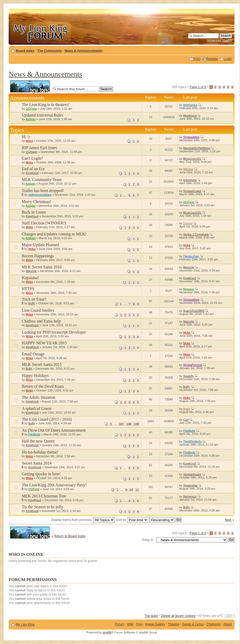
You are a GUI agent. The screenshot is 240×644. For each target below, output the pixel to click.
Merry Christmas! (36, 202)
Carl (186, 420)
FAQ (197, 59)
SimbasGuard (192, 191)
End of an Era (33, 169)
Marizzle (31, 271)
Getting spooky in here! (41, 474)
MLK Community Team (42, 180)
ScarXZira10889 (194, 311)
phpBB (107, 632)
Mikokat (188, 169)
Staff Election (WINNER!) (44, 223)
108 (129, 424)
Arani (186, 409)
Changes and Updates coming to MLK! (54, 234)
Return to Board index (70, 536)
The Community (49, 51)
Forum (119, 624)
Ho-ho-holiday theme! (40, 452)
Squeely (188, 376)
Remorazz (190, 496)
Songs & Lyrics (193, 624)
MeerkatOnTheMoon (197, 148)
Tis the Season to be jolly (43, 507)
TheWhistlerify (192, 441)
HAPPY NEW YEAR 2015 (44, 343)
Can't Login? (32, 158)
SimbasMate (191, 137)
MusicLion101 (192, 159)
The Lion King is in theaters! (46, 105)
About (228, 624)
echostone (190, 180)
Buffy (32, 303)
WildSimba (190, 105)
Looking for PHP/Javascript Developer (54, 332)
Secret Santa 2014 (37, 463)
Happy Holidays (35, 376)
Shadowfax (190, 485)
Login (228, 59)
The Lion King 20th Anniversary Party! (54, 485)
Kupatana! (30, 278)
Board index (25, 51)
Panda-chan (191, 256)
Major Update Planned (40, 245)
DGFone (31, 109)
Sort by (132, 520)
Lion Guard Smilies (38, 310)
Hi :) (26, 137)
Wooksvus (190, 115)
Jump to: (148, 540)
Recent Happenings (38, 256)
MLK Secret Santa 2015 (42, 364)
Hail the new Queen (38, 441)
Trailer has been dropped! (43, 191)
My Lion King (25, 625)
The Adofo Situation (39, 397)
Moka (29, 141)
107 (121, 424)
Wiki (130, 624)
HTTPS (28, 289)
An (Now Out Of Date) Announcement (54, 430)
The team (151, 616)
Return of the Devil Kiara (43, 386)
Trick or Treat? (34, 299)
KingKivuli (32, 173)
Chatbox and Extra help (41, 321)
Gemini (188, 223)
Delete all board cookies (178, 616)
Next (228, 520)
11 (137, 490)
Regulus (188, 289)
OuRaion (32, 152)
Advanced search (219, 40)
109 (136, 424)
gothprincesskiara (40, 195)
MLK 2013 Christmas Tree (44, 496)
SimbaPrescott (193, 365)
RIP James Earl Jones (40, 148)
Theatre (174, 624)
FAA (139, 624)
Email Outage (33, 354)
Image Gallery (155, 624)
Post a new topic (30, 86)
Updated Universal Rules (42, 115)
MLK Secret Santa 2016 (42, 267)
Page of (198, 87)
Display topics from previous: (83, 520)
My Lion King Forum (41, 32)
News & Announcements (84, 51)
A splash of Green (37, 408)
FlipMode (34, 434)
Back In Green (34, 212)
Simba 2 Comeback (196, 234)
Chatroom (213, 624)
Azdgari (30, 119)
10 (131, 490)
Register (212, 59)
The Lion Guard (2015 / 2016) (47, 419)
